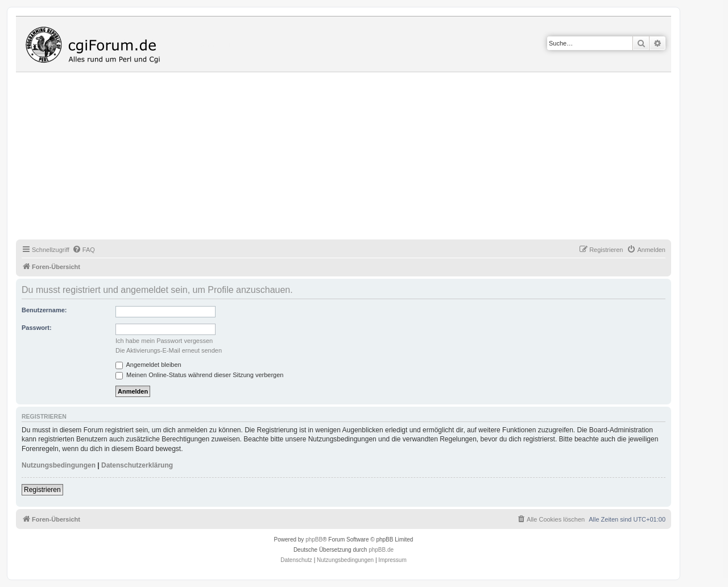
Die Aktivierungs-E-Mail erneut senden (169, 350)
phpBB (314, 540)
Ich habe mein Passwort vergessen (164, 341)
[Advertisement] (357, 158)
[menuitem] (84, 250)
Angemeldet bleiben (148, 365)
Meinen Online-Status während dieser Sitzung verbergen (199, 375)
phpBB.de (381, 550)
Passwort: (37, 328)
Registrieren (42, 490)
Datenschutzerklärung (137, 465)
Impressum (392, 560)
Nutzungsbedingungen (59, 465)
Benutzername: (44, 310)
